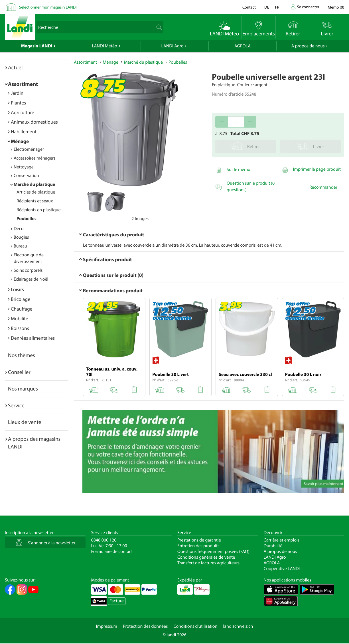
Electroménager (29, 149)
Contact (249, 7)
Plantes (18, 103)
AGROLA (243, 46)
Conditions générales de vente (206, 557)
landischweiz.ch (238, 626)
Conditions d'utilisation (195, 626)
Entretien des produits (198, 546)
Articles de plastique (36, 192)
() (336, 7)
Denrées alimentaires (33, 338)
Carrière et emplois (282, 540)
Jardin (17, 93)
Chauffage (22, 309)
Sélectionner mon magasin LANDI (48, 7)
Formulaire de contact (112, 552)
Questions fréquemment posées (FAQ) (213, 552)
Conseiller (19, 372)
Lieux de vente (25, 422)
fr (277, 7)
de (267, 7)
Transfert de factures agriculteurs (208, 563)
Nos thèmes (22, 355)
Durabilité (273, 546)
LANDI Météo (105, 46)
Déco (19, 229)
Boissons (20, 328)
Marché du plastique (34, 184)
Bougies (21, 237)
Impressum (107, 626)
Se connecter (308, 7)
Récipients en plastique (38, 210)
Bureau (20, 246)
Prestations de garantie (199, 540)
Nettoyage (24, 167)
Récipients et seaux (35, 201)
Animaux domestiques (34, 122)
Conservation (26, 176)
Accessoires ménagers (35, 158)
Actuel (15, 67)
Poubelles (27, 219)
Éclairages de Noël (31, 279)
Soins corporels (28, 270)
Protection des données (145, 626)
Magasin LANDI (37, 46)
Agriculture (23, 112)
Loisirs (17, 289)
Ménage (20, 141)
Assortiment (23, 84)
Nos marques (23, 389)
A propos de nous (308, 46)
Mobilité (20, 318)
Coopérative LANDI (282, 569)
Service (16, 405)
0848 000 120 (104, 540)
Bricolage (21, 299)
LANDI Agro (172, 46)
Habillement (24, 131)
